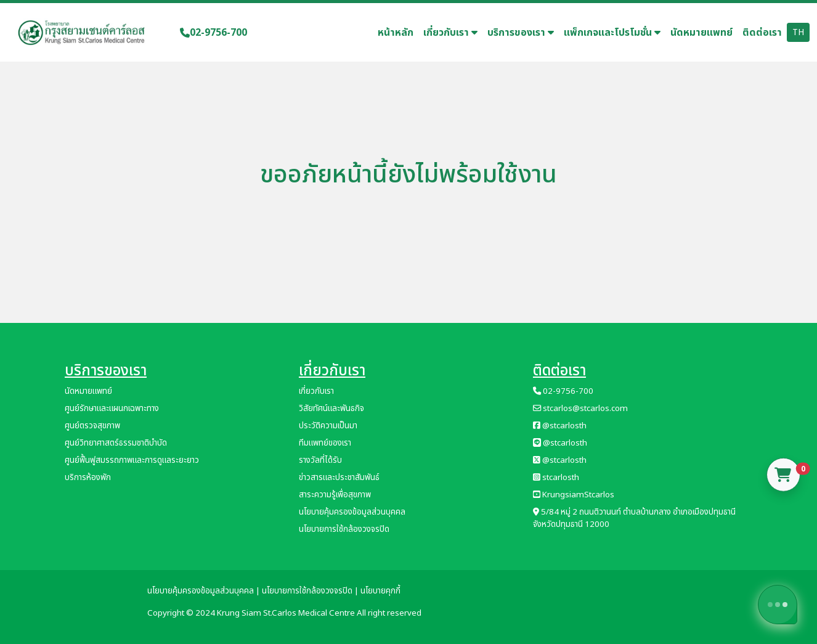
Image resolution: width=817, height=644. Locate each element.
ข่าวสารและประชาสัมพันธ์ (339, 478)
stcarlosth (556, 478)
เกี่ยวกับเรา (450, 33)
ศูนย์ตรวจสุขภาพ (92, 426)
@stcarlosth (560, 426)
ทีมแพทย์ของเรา (325, 443)
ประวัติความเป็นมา (328, 426)
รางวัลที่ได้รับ (320, 460)
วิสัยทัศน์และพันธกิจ (331, 409)
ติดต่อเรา (762, 33)
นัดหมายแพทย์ (701, 33)
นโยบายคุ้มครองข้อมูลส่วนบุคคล (352, 512)
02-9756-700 (213, 33)
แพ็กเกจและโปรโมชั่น (612, 33)
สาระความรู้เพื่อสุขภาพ (335, 495)
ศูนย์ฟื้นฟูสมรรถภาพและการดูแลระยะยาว (132, 460)
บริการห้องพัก (88, 478)
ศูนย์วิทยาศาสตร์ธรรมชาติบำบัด (116, 443)
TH (798, 32)
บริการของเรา (521, 33)
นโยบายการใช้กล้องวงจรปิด (344, 529)
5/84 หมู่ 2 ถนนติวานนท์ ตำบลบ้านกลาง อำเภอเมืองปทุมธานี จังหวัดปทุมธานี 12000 (634, 518)
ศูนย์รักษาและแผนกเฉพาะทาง (112, 409)
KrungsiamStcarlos (574, 495)
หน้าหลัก (396, 33)
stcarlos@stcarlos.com (580, 409)
